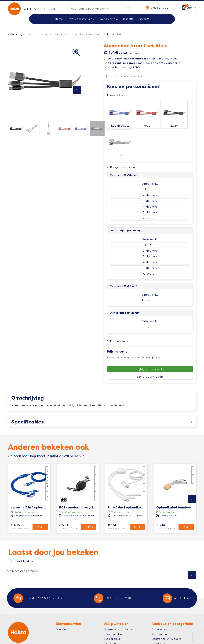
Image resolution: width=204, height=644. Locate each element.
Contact (17, 621)
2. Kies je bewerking (121, 132)
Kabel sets (80, 34)
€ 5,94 (70, 492)
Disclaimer (110, 608)
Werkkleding (107, 19)
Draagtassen (159, 608)
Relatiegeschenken (80, 19)
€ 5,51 (118, 492)
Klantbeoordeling (124, 67)
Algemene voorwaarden (119, 594)
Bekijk (40, 492)
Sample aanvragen (150, 342)
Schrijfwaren (159, 599)
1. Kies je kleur (117, 95)
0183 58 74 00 (159, 8)
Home (29, 34)
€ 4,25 (21, 492)
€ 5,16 (167, 492)
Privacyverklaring (114, 599)
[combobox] (97, 9)
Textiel (127, 19)
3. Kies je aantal (118, 306)
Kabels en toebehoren (56, 34)
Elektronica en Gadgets (166, 604)
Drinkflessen (159, 594)
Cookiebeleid (112, 604)
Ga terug (16, 34)
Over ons (61, 594)
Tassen (142, 19)
